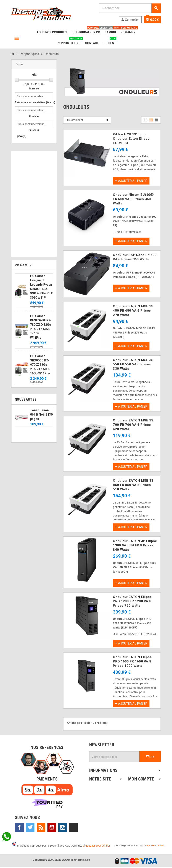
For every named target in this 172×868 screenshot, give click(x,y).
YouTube (52, 828)
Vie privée (149, 846)
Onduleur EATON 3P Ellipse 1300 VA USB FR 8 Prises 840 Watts (135, 546)
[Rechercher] (130, 8)
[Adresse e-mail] (114, 757)
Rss (41, 828)
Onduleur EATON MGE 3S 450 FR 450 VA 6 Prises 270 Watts (133, 311)
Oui (22, 136)
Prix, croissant (74, 120)
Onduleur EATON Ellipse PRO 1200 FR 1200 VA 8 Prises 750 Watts (132, 602)
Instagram (63, 828)
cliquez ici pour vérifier (96, 846)
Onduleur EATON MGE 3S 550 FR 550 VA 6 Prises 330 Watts (133, 364)
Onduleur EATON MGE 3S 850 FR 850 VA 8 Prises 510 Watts (133, 485)
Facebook (19, 828)
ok (150, 757)
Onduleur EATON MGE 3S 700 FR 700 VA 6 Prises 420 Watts (133, 425)
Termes (160, 846)
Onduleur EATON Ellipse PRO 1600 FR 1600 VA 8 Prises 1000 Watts (132, 662)
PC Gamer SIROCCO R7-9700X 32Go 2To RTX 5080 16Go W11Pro (40, 365)
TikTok (73, 828)
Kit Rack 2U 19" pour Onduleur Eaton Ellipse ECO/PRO (131, 139)
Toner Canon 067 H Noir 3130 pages (41, 415)
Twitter (30, 828)
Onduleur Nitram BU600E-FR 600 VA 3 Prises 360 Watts (133, 199)
